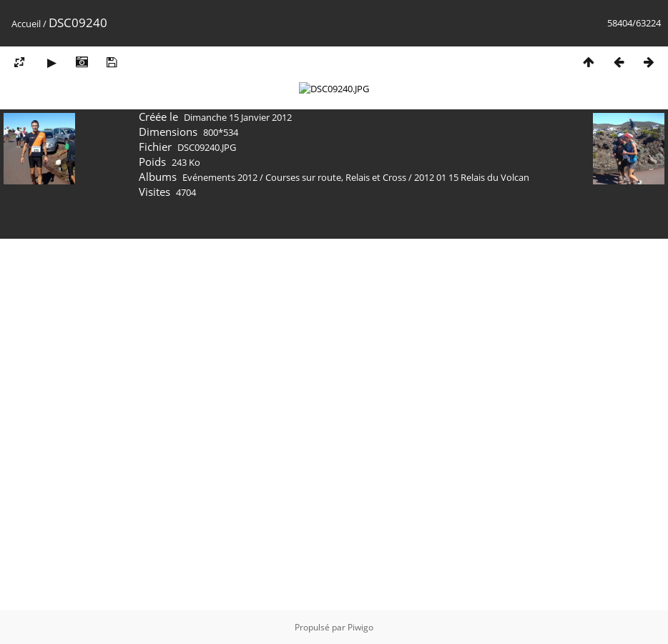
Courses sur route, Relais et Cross (336, 549)
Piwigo (360, 627)
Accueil (26, 24)
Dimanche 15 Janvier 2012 (238, 489)
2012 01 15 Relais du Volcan (472, 549)
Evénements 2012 (220, 549)
